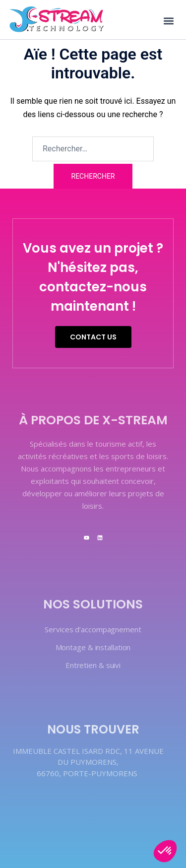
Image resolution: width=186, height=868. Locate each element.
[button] (168, 21)
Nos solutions (93, 604)
